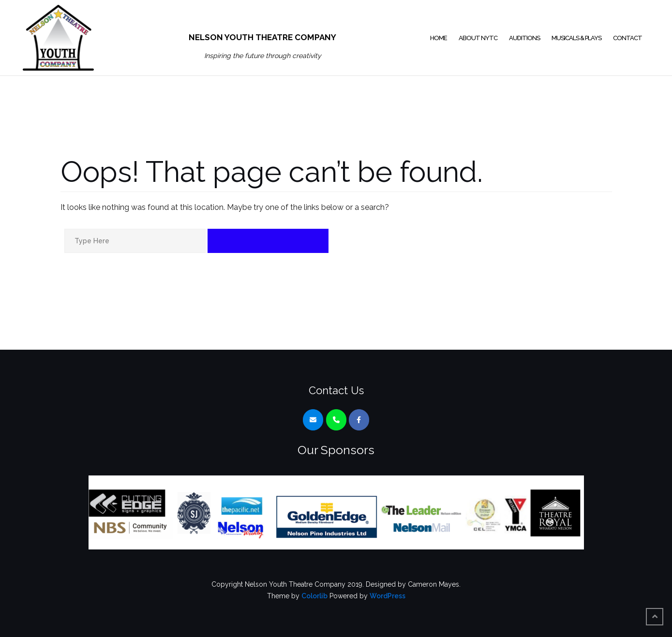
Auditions (524, 38)
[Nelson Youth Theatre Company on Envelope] (313, 420)
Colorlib (314, 596)
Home (439, 38)
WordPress (388, 596)
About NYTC (478, 38)
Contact (627, 38)
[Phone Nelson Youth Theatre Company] (336, 420)
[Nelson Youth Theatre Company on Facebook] (359, 420)
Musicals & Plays (576, 38)
